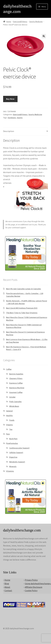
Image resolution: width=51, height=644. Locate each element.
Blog (7, 583)
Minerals (13, 466)
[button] (44, 36)
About (7, 587)
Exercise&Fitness (20, 21)
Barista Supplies (16, 374)
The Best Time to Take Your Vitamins (22, 313)
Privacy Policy (31, 580)
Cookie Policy (31, 590)
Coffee (9, 369)
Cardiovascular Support (19, 448)
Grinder (12, 397)
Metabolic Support (17, 462)
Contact (8, 590)
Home (9, 21)
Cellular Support (16, 452)
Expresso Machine (17, 388)
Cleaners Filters (16, 378)
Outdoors (12, 118)
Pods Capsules (15, 402)
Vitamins (10, 471)
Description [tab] (9, 131)
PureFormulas (12, 443)
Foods (12, 420)
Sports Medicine (36, 21)
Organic (10, 425)
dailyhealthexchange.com (17, 9)
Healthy (9, 416)
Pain (8, 434)
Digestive (13, 457)
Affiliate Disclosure (34, 587)
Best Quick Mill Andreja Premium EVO (22, 308)
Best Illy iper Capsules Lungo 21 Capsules (24, 289)
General (9, 411)
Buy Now (10, 99)
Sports (20, 118)
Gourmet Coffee (16, 392)
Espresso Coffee (16, 383)
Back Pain (13, 439)
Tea (11, 429)
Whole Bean (14, 406)
